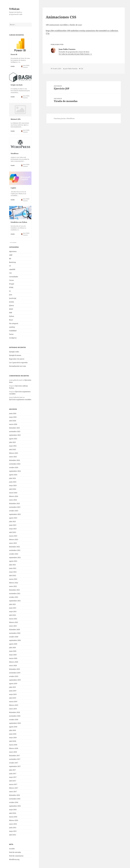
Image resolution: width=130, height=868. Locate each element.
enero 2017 (13, 792)
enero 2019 (13, 709)
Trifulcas (14, 9)
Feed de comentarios (16, 856)
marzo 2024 (13, 493)
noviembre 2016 (15, 799)
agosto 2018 (13, 727)
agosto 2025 (13, 439)
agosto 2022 (13, 561)
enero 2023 (13, 543)
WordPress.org (14, 859)
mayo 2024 (13, 485)
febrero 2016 (14, 820)
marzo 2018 (13, 745)
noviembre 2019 (15, 673)
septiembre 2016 (15, 806)
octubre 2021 (14, 597)
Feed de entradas (15, 852)
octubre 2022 (14, 554)
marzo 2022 (13, 579)
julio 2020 (12, 648)
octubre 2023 (14, 511)
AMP (11, 255)
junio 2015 (13, 828)
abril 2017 (13, 781)
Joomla (12, 302)
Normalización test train (18, 366)
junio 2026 (13, 413)
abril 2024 (13, 489)
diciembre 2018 (14, 712)
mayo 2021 (13, 612)
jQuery (12, 305)
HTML (11, 287)
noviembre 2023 (15, 507)
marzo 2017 (13, 784)
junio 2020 (13, 651)
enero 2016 (13, 824)
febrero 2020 (14, 662)
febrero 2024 (14, 496)
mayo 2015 (13, 831)
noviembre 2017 (15, 759)
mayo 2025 (13, 446)
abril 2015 (13, 835)
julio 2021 (12, 604)
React (11, 320)
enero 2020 (13, 666)
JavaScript (13, 298)
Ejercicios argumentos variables (20, 400)
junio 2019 (13, 691)
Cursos (11, 280)
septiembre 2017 (15, 766)
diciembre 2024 (14, 460)
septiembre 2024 (15, 471)
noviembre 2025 (15, 431)
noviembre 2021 (15, 594)
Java (11, 295)
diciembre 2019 (14, 669)
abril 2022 (13, 576)
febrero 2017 (14, 788)
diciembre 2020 (14, 630)
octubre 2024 (14, 467)
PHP (11, 313)
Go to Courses (13, 242)
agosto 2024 (13, 475)
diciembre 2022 (14, 547)
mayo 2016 (13, 810)
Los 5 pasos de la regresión (18, 363)
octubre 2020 (14, 637)
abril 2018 (13, 741)
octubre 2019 (14, 676)
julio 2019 (12, 687)
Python (12, 316)
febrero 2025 (14, 453)
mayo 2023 (13, 529)
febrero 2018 (14, 748)
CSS (10, 273)
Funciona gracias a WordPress (64, 118)
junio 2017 (13, 774)
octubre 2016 (14, 802)
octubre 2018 (14, 720)
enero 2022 (13, 586)
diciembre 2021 (14, 590)
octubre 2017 (14, 763)
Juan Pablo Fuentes (71, 69)
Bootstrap (12, 262)
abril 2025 (13, 449)
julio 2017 (12, 770)
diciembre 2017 (14, 756)
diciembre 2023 (14, 503)
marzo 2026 (13, 424)
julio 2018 (12, 730)
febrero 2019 (14, 705)
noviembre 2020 (15, 633)
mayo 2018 (13, 738)
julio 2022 (12, 565)
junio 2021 (13, 608)
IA (10, 291)
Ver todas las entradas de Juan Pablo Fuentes (74, 54)
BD (10, 259)
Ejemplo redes (14, 352)
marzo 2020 (13, 658)
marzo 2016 (13, 817)
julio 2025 (12, 442)
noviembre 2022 (15, 550)
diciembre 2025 (14, 428)
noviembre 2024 (15, 464)
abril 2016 (13, 813)
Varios (11, 334)
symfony (12, 327)
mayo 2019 (13, 694)
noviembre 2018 (15, 716)
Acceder (12, 849)
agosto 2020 (13, 644)
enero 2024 (13, 500)
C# (10, 266)
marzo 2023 (13, 536)
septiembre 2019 (15, 680)
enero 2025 (13, 457)
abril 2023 (13, 532)
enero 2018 (13, 752)
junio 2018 (13, 734)
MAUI (11, 309)
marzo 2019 (13, 702)
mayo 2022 (13, 572)
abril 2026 (13, 421)
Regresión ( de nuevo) (17, 359)
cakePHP (12, 269)
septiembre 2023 (15, 514)
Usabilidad (13, 331)
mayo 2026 (13, 417)
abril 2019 (13, 698)
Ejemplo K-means (15, 355)
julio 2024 (12, 478)
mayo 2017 (13, 777)
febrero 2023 (14, 540)
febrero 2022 (14, 583)
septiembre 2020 (15, 640)
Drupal (12, 284)
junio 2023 (13, 525)
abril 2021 (13, 615)
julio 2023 (12, 522)
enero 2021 (13, 626)
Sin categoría (14, 323)
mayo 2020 (13, 655)
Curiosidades (14, 277)
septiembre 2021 (15, 601)
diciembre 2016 (14, 795)
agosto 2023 (13, 518)
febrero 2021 (14, 622)
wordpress (13, 338)
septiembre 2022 (15, 558)
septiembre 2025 (15, 435)
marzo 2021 (13, 619)
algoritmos (13, 251)
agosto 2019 (13, 684)
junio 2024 (13, 482)
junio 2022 (13, 568)
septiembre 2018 (15, 723)
